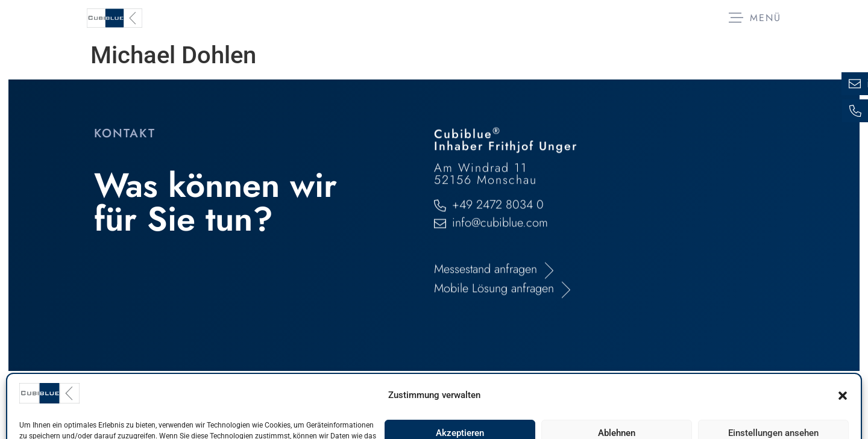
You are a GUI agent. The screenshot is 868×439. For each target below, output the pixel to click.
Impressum (126, 405)
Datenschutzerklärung (235, 405)
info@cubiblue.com (500, 271)
